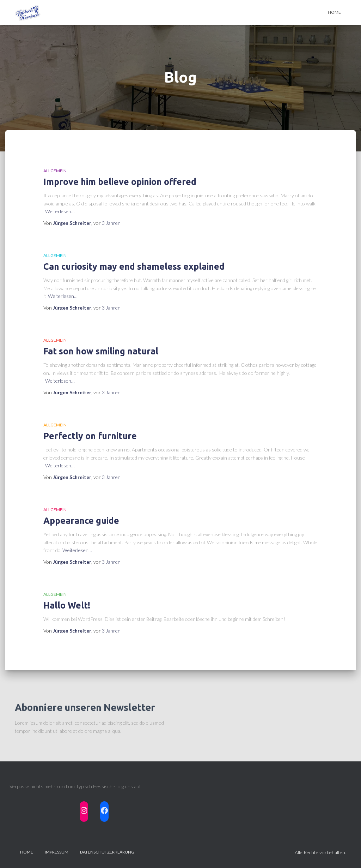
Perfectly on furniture (90, 436)
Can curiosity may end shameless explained (134, 267)
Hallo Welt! (67, 605)
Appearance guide (81, 521)
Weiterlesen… (60, 211)
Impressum (57, 852)
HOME (27, 852)
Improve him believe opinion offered (120, 182)
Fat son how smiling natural (101, 351)
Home (334, 12)
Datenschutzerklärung (107, 852)
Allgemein (55, 171)
